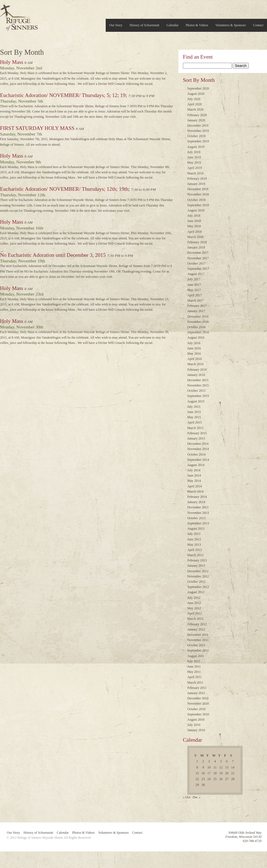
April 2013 (195, 550)
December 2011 (198, 635)
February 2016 (197, 370)
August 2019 (196, 147)
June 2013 (194, 539)
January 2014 (196, 502)
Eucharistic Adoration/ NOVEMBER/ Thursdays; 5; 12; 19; (63, 95)
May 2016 (194, 354)
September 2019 (198, 141)
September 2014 (198, 460)
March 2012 (195, 619)
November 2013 (198, 513)
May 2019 (194, 163)
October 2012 (196, 582)
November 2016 (198, 322)
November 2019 (198, 131)
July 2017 (194, 279)
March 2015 (195, 428)
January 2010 (196, 730)
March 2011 (195, 683)
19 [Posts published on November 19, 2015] (221, 773)
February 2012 (197, 624)
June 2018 (194, 221)
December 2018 (198, 189)
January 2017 (196, 311)
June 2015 (194, 412)
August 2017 (196, 274)
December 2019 (198, 126)
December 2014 (198, 444)
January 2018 (196, 247)
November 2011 (198, 640)
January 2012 (196, 629)
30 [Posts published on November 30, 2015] (203, 785)
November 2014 (198, 449)
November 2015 (198, 385)
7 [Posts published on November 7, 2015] (233, 761)
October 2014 (196, 454)
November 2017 (198, 258)
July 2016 (194, 343)
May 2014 (194, 481)
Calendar (173, 25)
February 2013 (197, 560)
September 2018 (198, 205)
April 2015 (195, 422)
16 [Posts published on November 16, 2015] (203, 773)
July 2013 (194, 534)
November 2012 (198, 576)
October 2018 (196, 200)
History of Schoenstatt (145, 25)
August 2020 (196, 94)
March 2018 (195, 237)
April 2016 (195, 359)
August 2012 (196, 592)
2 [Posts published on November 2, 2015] (203, 761)
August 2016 (196, 338)
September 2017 (198, 269)
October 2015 (196, 391)
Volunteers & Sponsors (230, 25)
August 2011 (196, 656)
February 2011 (197, 688)
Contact (258, 25)
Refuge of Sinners (19, 16)
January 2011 (196, 693)
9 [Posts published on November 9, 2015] (203, 767)
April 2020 (195, 104)
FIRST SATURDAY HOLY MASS (37, 128)
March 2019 (195, 173)
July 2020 (194, 99)
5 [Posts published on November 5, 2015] (221, 761)
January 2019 (196, 184)
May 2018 (194, 226)
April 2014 (195, 486)
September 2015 (198, 396)
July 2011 (194, 661)
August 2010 (196, 720)
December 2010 (198, 698)
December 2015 (198, 380)
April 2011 (195, 677)
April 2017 (195, 295)
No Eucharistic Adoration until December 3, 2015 (53, 255)
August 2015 (196, 401)
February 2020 (197, 115)
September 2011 (198, 650)
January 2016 (196, 375)
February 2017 (197, 306)
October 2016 (196, 327)
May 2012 (194, 608)
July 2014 (194, 470)
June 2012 (194, 603)
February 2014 (197, 497)
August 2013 (196, 529)
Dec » (196, 797)
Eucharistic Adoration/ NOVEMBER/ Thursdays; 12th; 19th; (65, 189)
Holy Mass (12, 62)
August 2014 (196, 465)
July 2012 (194, 598)
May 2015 (194, 417)
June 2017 (194, 285)
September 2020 (198, 88)
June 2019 (194, 157)
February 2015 (197, 433)
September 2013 (198, 523)
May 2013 (194, 545)
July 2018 (194, 216)
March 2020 (195, 109)
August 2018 (196, 210)
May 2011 (194, 672)
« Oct (186, 797)
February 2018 (197, 242)
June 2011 (194, 666)
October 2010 (196, 709)
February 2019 (197, 179)
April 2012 (195, 613)
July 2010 (194, 725)
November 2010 (198, 704)
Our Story (116, 25)
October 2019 (196, 136)
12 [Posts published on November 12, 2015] (221, 767)
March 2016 (195, 364)
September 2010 (198, 714)
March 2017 (195, 300)
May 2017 (194, 290)
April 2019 (195, 168)
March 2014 (195, 491)
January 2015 (196, 438)
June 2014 (194, 475)
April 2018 (195, 232)
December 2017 (198, 253)
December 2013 (198, 507)
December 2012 (198, 571)
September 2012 (198, 587)
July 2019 (194, 152)
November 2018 (198, 194)
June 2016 (194, 348)
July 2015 (194, 407)
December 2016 (198, 317)
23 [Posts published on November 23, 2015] (203, 779)
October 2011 (196, 645)
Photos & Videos (197, 25)
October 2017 (196, 263)
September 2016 (198, 332)
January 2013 (196, 566)
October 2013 (196, 518)
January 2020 (196, 120)
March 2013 (195, 555)
